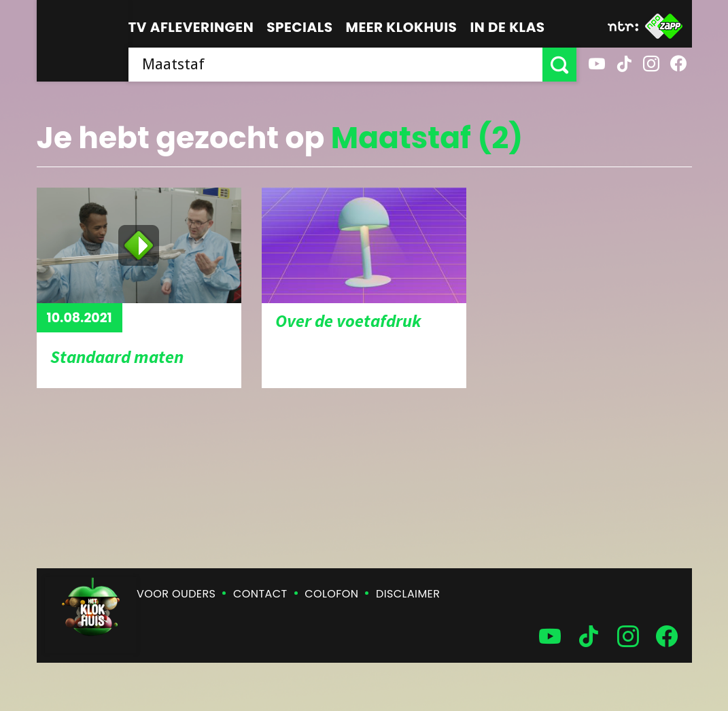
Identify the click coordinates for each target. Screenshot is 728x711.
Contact (260, 594)
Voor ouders (176, 594)
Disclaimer (408, 594)
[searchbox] (335, 65)
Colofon (331, 594)
